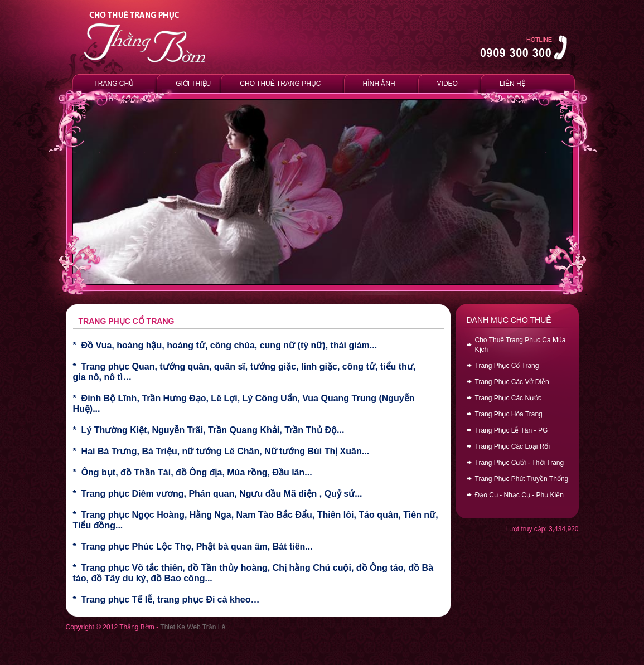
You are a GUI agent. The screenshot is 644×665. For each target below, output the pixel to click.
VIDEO (447, 84)
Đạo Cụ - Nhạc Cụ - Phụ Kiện (519, 495)
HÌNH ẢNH (379, 84)
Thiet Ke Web (180, 627)
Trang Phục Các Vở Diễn (512, 382)
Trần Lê (214, 627)
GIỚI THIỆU (191, 83)
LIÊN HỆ (512, 84)
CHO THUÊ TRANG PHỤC (280, 84)
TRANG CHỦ (114, 84)
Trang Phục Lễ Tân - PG (512, 430)
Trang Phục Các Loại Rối (513, 446)
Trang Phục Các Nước (509, 398)
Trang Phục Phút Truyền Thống (522, 479)
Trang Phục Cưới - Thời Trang (520, 463)
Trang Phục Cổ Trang (507, 366)
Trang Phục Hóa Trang (509, 414)
